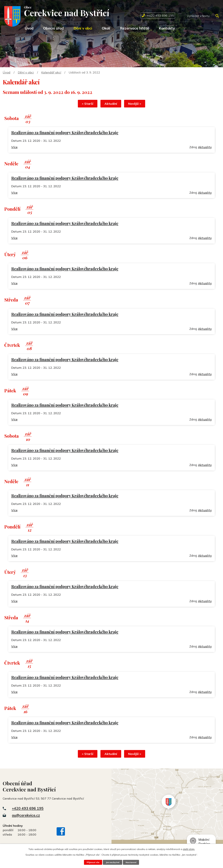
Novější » (137, 104)
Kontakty (167, 28)
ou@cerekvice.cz (26, 816)
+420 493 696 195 (28, 809)
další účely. (189, 849)
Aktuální (111, 104)
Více (14, 148)
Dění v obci (83, 28)
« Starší (86, 104)
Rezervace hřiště (135, 28)
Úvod (29, 28)
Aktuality (205, 148)
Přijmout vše (92, 862)
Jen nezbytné (113, 862)
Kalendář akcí (51, 72)
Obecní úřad (53, 28)
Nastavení (132, 862)
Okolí (106, 28)
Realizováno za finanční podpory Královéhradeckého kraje (65, 133)
